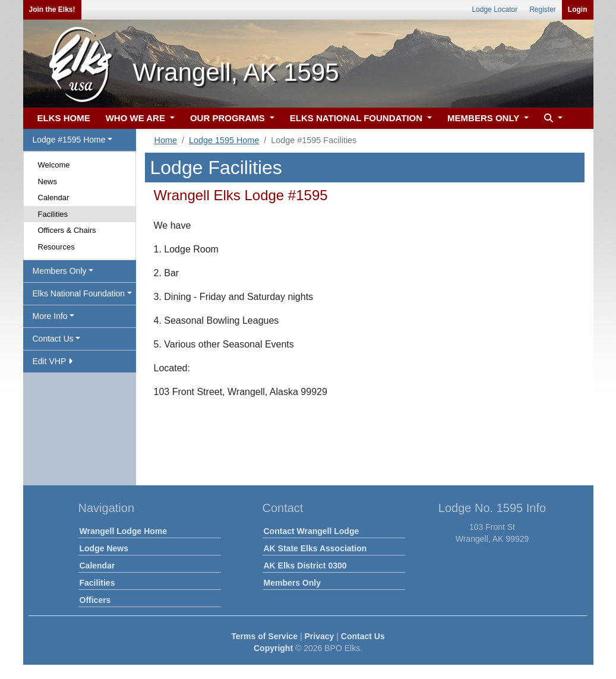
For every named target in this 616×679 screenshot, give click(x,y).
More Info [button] (50, 316)
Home (166, 140)
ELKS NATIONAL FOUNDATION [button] (358, 118)
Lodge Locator (495, 10)
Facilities (53, 214)
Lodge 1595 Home (224, 140)
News (48, 181)
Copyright (273, 648)
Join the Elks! (52, 10)
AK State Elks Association (315, 548)
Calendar (54, 198)
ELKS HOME (64, 118)
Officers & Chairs (67, 230)
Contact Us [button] (53, 339)
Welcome (54, 165)
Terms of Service (264, 636)
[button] (552, 119)
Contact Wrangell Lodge (312, 531)
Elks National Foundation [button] (79, 293)
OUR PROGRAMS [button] (229, 118)
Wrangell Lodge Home (124, 531)
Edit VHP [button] (53, 361)
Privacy (320, 636)
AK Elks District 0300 (305, 566)
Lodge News (104, 548)
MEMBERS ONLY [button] (484, 118)
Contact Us (363, 636)
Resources (56, 247)
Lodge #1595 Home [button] (69, 140)
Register (543, 10)
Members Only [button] (60, 271)
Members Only (292, 583)
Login (578, 10)
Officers (95, 600)
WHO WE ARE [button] (137, 118)
